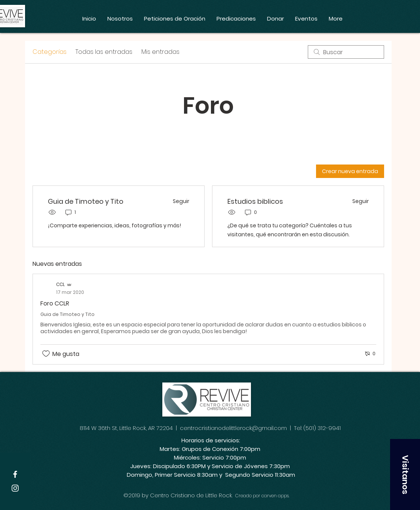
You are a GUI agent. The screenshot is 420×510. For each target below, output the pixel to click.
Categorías (50, 52)
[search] (346, 52)
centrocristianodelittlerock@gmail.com (233, 428)
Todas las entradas (104, 52)
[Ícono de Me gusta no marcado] (46, 354)
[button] (405, 474)
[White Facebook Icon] (15, 474)
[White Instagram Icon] (15, 488)
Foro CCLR (55, 303)
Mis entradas (160, 52)
